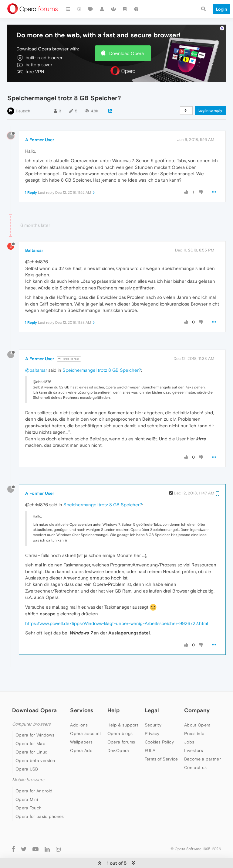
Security (153, 713)
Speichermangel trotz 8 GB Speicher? (102, 358)
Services (82, 698)
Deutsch (23, 99)
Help (113, 698)
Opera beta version (35, 748)
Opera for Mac (30, 731)
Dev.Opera (118, 738)
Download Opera (127, 41)
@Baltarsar (69, 346)
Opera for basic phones (40, 804)
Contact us (195, 755)
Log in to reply (210, 98)
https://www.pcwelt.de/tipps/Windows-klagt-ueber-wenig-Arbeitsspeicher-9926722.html (116, 611)
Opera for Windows (35, 723)
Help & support (123, 713)
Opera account (86, 721)
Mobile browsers (28, 767)
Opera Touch (29, 795)
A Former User (40, 127)
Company (197, 698)
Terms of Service (161, 747)
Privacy (152, 721)
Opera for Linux (31, 740)
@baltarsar (36, 358)
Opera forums (121, 730)
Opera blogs (120, 721)
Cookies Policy (159, 730)
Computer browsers (31, 712)
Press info (194, 721)
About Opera (197, 713)
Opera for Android (34, 778)
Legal (152, 698)
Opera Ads (81, 738)
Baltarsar (34, 238)
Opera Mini (27, 787)
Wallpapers (81, 730)
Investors (194, 738)
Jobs (189, 730)
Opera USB (27, 757)
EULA (150, 738)
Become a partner (203, 747)
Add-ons (79, 713)
